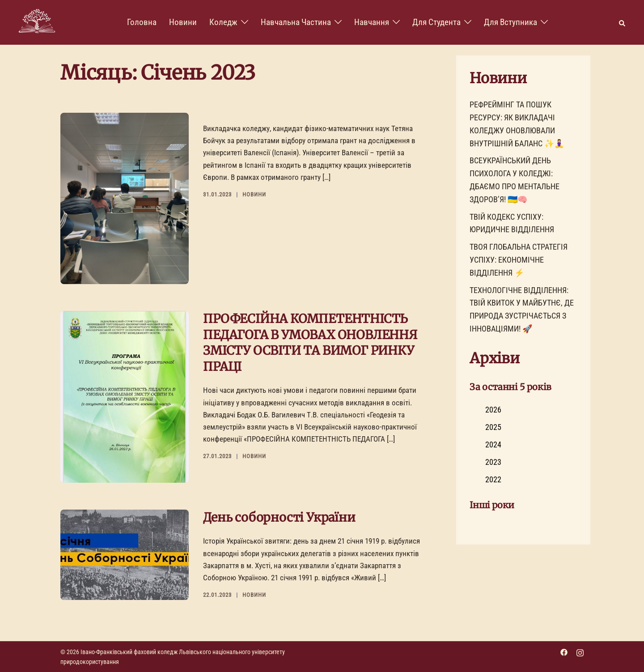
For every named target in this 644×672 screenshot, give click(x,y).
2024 (493, 444)
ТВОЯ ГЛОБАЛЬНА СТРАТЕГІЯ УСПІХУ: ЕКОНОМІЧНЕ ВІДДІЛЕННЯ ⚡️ (519, 260)
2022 (493, 479)
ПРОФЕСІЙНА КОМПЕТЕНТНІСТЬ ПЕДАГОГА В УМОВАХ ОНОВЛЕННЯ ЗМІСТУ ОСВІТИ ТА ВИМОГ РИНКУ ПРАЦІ (310, 342)
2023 (493, 462)
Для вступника (511, 22)
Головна (142, 22)
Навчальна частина (296, 22)
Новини (183, 22)
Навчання (372, 22)
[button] (623, 23)
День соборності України (279, 517)
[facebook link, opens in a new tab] (564, 652)
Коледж (223, 22)
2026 (493, 410)
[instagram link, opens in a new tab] (580, 652)
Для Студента (436, 22)
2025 (493, 427)
